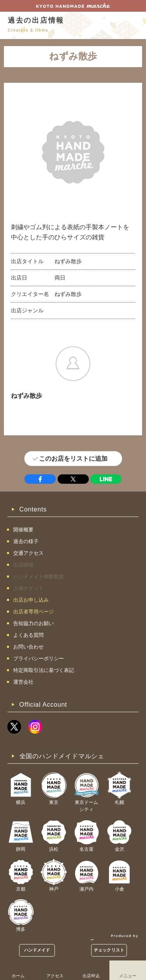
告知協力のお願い (33, 623)
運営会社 (23, 682)
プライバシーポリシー (39, 658)
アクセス (55, 976)
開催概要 (23, 530)
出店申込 (91, 976)
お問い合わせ (28, 647)
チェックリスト (109, 950)
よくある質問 (28, 635)
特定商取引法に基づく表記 (44, 670)
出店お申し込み (31, 600)
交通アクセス (28, 553)
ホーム (18, 976)
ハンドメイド (37, 950)
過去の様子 (26, 541)
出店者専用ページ (33, 612)
